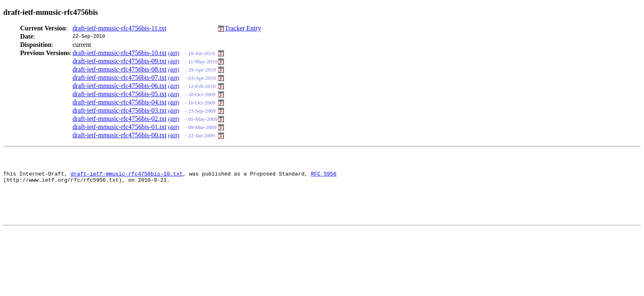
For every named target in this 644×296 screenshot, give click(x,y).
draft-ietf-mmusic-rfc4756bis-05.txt (120, 94)
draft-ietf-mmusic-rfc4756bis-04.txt (120, 102)
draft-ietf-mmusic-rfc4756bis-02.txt (120, 119)
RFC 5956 (324, 177)
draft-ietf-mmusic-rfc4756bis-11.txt (120, 28)
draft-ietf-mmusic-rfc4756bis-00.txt (120, 135)
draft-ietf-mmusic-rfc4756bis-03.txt (120, 110)
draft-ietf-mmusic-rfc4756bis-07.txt (120, 77)
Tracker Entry (243, 28)
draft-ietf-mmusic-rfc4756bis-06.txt (120, 86)
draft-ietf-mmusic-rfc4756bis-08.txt (120, 69)
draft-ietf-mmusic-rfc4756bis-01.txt (120, 127)
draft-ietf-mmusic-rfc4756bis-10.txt (120, 53)
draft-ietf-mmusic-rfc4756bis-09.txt (120, 61)
